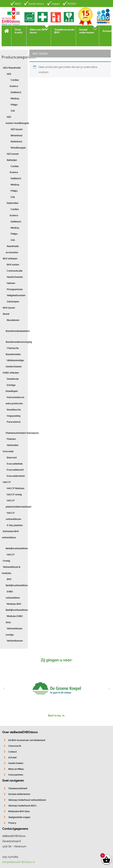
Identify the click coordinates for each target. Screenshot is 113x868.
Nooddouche (14, 410)
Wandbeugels (18, 148)
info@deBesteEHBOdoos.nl (19, 862)
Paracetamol (14, 422)
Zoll (13, 111)
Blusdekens (13, 320)
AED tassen (17, 129)
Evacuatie (8, 451)
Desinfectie (13, 379)
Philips (14, 105)
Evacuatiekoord (15, 470)
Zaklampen (13, 302)
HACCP (7, 482)
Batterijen (12, 160)
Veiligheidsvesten (16, 295)
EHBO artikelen (11, 373)
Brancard (12, 458)
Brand (6, 314)
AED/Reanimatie (12, 68)
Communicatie (15, 271)
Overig (6, 561)
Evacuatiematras (16, 476)
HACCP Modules (16, 488)
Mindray (15, 99)
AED (9, 74)
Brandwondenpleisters (18, 331)
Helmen (11, 283)
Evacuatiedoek (15, 464)
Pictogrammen (15, 289)
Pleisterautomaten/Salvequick (22, 433)
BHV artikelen (10, 259)
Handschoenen (15, 277)
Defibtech (16, 92)
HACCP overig (14, 495)
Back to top (56, 715)
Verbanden (13, 445)
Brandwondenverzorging (19, 342)
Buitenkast (16, 142)
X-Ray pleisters (15, 525)
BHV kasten (13, 265)
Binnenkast (17, 136)
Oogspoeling (14, 416)
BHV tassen (9, 308)
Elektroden (13, 203)
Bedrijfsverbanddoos (17, 548)
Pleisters (11, 439)
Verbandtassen (15, 641)
